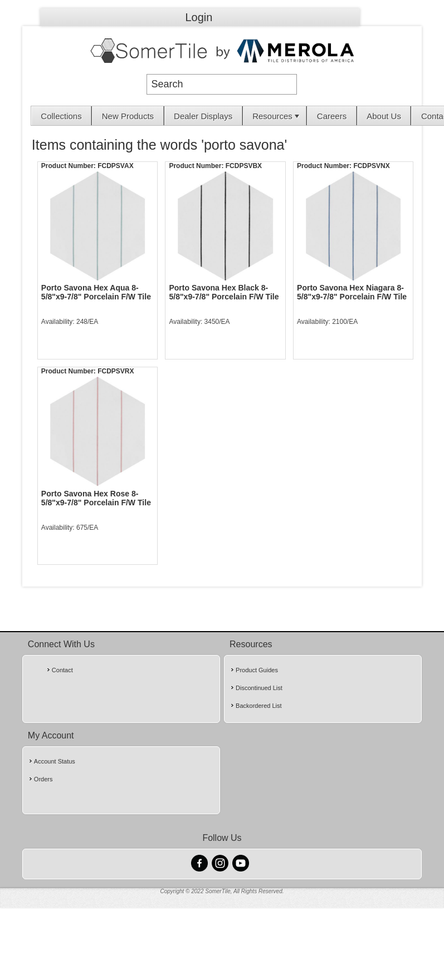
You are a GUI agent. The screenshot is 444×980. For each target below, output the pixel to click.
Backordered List (259, 706)
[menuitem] (62, 116)
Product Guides (257, 670)
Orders (43, 779)
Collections (61, 116)
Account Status (55, 761)
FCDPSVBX (244, 166)
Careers (332, 116)
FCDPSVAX (115, 166)
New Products (128, 116)
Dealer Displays (203, 116)
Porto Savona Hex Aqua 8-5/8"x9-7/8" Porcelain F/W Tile (96, 292)
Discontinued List (259, 688)
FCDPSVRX (116, 371)
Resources (277, 116)
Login (199, 17)
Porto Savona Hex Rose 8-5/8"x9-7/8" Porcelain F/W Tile (96, 498)
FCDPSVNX (371, 166)
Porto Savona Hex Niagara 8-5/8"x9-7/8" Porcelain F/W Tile (352, 292)
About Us (384, 116)
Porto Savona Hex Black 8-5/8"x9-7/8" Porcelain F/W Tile (224, 292)
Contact (62, 670)
